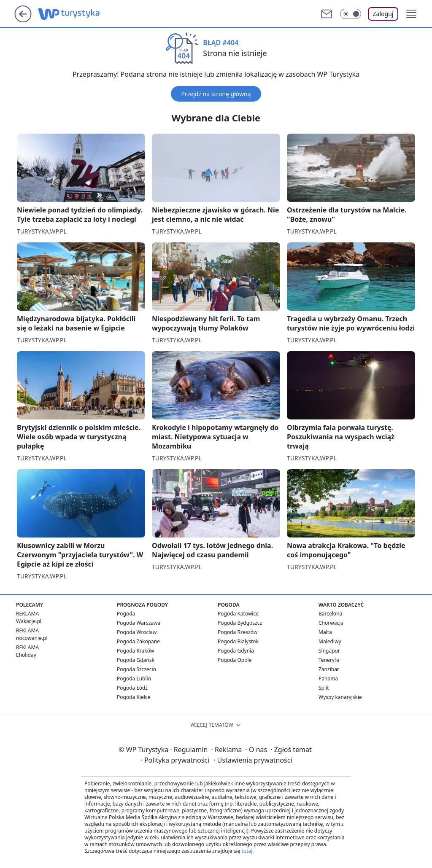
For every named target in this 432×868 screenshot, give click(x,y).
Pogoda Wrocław (137, 632)
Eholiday (26, 655)
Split (324, 688)
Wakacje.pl (29, 621)
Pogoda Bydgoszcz (240, 623)
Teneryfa (329, 660)
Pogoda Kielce (134, 697)
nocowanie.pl (32, 638)
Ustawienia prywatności (253, 760)
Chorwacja (331, 623)
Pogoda (126, 614)
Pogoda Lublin (134, 679)
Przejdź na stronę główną (216, 94)
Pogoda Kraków (135, 651)
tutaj (247, 851)
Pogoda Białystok (238, 641)
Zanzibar (329, 669)
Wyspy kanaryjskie (340, 697)
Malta (325, 632)
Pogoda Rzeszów (238, 632)
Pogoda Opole (235, 660)
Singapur (329, 651)
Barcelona (330, 614)
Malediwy (330, 641)
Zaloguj (383, 14)
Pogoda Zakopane (138, 641)
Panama (328, 679)
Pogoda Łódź (132, 688)
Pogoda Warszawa (139, 623)
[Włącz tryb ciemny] (351, 14)
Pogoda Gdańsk (136, 660)
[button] (411, 14)
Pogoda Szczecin (136, 669)
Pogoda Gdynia (236, 651)
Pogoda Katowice (238, 614)
